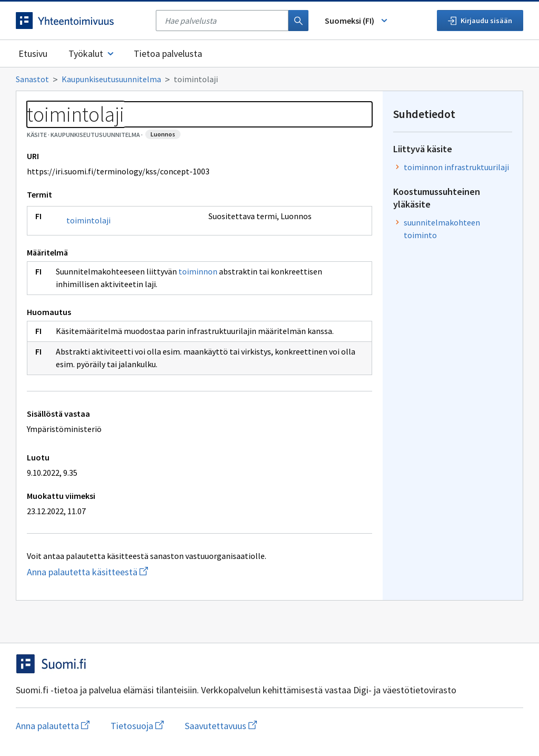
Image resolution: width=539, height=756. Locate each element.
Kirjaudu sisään (480, 21)
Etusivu (33, 53)
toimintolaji (88, 220)
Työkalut (92, 53)
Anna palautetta (53, 726)
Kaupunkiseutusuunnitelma (111, 79)
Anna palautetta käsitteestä (137, 572)
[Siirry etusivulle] (81, 21)
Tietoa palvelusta (168, 53)
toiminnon (198, 271)
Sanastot (32, 79)
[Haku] (298, 21)
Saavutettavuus (221, 726)
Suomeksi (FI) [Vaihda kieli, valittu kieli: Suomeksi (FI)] (357, 21)
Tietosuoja (137, 726)
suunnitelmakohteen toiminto (442, 229)
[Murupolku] (269, 79)
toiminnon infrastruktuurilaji (456, 167)
